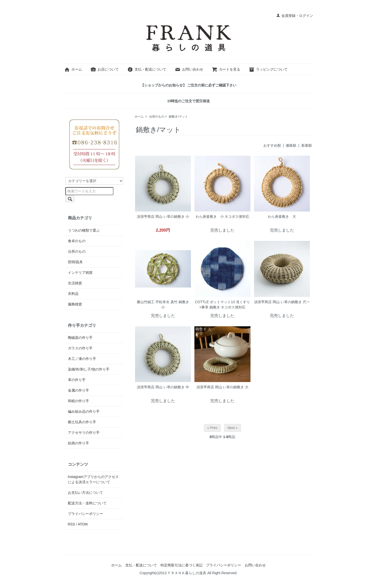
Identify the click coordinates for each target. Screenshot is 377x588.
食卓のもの (77, 241)
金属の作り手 (78, 390)
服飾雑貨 (75, 304)
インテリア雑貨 (80, 273)
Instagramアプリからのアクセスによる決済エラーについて (93, 479)
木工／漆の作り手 (82, 359)
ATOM (83, 524)
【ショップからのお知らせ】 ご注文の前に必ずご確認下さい (189, 85)
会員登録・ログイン (295, 16)
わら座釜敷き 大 (282, 217)
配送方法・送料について (87, 503)
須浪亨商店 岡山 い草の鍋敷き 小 (163, 217)
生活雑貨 (75, 283)
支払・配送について (147, 69)
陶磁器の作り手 (80, 338)
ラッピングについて (268, 69)
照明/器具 (75, 262)
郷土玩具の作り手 (82, 422)
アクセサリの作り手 (84, 433)
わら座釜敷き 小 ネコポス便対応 (223, 217)
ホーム (73, 69)
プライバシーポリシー (86, 514)
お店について (104, 69)
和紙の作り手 (78, 401)
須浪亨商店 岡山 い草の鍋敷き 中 (163, 387)
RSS (72, 524)
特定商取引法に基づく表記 (182, 565)
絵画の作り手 (78, 443)
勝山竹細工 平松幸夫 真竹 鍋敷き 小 (163, 305)
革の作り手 (77, 380)
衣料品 (73, 294)
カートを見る (226, 69)
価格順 (291, 145)
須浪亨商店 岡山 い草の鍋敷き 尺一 (282, 302)
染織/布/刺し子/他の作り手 (89, 369)
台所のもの (157, 117)
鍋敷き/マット (178, 117)
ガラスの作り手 (80, 348)
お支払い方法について (86, 493)
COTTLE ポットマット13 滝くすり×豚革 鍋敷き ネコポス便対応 (222, 305)
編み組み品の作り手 (84, 411)
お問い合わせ (189, 69)
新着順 (307, 145)
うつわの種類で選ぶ (84, 230)
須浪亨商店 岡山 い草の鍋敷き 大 (223, 387)
